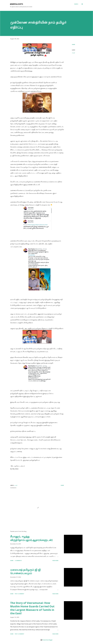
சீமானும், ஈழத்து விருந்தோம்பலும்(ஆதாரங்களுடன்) (31, 538)
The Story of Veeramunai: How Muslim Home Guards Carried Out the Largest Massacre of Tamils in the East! (32, 608)
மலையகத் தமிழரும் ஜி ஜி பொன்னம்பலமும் (25, 571)
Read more (55, 561)
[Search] (76, 4)
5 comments (18, 561)
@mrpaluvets (16, 4)
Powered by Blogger (46, 640)
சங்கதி (73, 53)
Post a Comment (19, 594)
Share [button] (73, 44)
